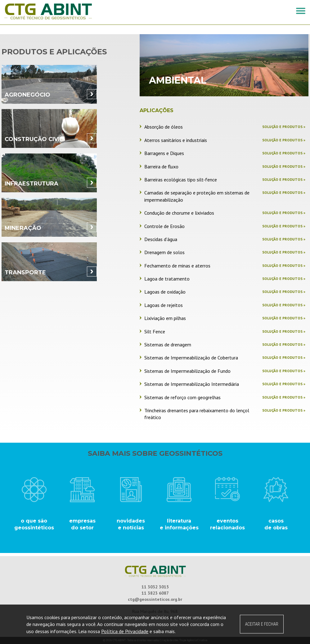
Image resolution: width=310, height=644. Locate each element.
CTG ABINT (78, 12)
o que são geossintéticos (34, 524)
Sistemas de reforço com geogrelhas (182, 397)
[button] (301, 11)
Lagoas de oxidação (165, 292)
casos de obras (276, 524)
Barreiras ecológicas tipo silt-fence (181, 180)
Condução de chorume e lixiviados (179, 213)
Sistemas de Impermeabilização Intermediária (192, 384)
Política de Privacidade (125, 631)
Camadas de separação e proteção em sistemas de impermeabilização (197, 196)
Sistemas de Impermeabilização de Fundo (187, 371)
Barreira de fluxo (161, 167)
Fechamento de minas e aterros (177, 266)
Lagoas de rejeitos (164, 305)
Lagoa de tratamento (167, 279)
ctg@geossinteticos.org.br (155, 599)
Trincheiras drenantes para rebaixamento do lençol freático (197, 414)
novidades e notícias (131, 524)
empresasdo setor (82, 524)
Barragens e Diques (164, 153)
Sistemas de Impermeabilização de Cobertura (191, 358)
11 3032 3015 (155, 587)
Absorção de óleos (164, 127)
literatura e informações (179, 524)
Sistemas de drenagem (168, 345)
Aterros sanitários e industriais (176, 140)
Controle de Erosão (164, 226)
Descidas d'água (161, 239)
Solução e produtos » (284, 127)
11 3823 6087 (155, 593)
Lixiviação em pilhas (165, 318)
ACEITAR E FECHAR (262, 624)
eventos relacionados (227, 524)
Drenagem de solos (164, 252)
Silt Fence (155, 331)
